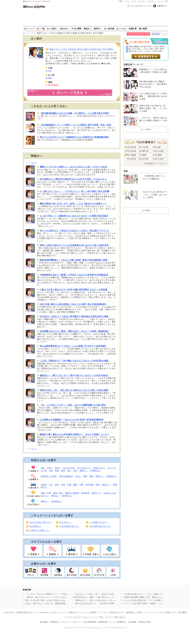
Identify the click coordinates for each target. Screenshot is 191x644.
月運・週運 (72, 485)
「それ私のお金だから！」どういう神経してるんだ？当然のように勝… (154, 594)
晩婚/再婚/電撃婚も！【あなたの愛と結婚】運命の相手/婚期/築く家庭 (74, 260)
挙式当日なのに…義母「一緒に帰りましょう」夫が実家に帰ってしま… (106, 597)
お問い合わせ (119, 617)
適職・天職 (46, 493)
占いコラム (121, 29)
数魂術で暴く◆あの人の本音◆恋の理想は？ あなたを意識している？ (74, 434)
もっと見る (146, 129)
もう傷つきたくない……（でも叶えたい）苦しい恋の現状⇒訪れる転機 (74, 191)
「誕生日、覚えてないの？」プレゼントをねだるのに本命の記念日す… (57, 597)
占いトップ (29, 29)
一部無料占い (95, 471)
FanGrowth (44, 612)
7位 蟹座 (143, 155)
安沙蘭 (49, 78)
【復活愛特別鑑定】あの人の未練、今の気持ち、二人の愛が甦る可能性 (74, 113)
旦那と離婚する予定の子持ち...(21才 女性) (146, 47)
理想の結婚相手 (66, 476)
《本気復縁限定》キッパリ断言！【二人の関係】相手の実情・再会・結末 (76, 125)
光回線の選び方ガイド (26, 612)
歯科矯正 (131, 612)
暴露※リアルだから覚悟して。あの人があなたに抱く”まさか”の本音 (73, 167)
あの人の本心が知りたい (41, 522)
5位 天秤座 (144, 147)
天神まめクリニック (77, 612)
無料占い (98, 29)
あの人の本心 (69, 468)
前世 (98, 485)
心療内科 (93, 612)
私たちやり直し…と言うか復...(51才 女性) (146, 49)
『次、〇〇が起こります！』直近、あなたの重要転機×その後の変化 (73, 405)
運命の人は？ (99, 468)
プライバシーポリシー (71, 622)
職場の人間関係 (72, 493)
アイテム (104, 612)
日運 (81, 485)
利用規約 (54, 622)
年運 (63, 485)
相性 (43, 468)
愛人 (69, 471)
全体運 (44, 485)
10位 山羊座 (159, 151)
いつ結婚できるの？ (98, 522)
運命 (57, 485)
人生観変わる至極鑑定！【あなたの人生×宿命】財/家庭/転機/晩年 (72, 420)
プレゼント (152, 1)
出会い (78, 476)
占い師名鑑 (109, 29)
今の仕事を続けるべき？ (100, 526)
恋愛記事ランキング (133, 65)
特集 (126, 171)
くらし (127, 1)
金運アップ (96, 493)
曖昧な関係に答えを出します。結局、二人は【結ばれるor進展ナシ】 (73, 204)
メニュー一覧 (163, 1)
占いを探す (52, 29)
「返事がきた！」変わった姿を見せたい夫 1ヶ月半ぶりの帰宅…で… (105, 600)
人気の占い (64, 29)
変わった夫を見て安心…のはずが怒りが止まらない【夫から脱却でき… (57, 600)
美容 (139, 612)
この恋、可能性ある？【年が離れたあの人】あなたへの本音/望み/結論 (74, 361)
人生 (51, 485)
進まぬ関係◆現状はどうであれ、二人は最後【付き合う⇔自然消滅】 (73, 346)
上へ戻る (146, 210)
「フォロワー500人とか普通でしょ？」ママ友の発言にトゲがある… (56, 594)
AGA (161, 612)
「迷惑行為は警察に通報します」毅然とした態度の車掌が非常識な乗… (154, 597)
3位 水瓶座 (132, 155)
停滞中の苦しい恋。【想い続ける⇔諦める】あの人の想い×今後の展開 (74, 390)
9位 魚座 (157, 147)
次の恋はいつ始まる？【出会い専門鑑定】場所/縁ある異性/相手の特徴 (74, 316)
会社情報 (44, 622)
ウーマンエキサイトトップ (139, 6)
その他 (49, 71)
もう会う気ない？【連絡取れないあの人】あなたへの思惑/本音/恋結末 (74, 216)
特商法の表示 (145, 622)
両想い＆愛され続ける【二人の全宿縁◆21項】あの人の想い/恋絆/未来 (74, 245)
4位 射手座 (132, 159)
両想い (58, 468)
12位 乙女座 (159, 159)
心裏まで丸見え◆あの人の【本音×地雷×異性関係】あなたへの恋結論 (74, 290)
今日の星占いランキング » (155, 164)
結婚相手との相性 (49, 476)
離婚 (91, 476)
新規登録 (156, 34)
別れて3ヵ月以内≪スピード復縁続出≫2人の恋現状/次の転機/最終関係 (74, 137)
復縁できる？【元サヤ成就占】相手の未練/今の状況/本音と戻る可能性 (81, 49)
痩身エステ (171, 612)
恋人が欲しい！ (84, 468)
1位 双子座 (132, 147)
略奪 (63, 471)
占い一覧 (41, 29)
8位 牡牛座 (144, 159)
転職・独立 (58, 493)
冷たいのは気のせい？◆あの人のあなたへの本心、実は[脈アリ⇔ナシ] (74, 231)
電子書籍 (182, 612)
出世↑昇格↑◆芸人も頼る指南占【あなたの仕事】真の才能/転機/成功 (73, 304)
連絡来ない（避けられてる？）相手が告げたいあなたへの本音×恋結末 (74, 375)
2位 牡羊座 (132, 151)
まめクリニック (58, 612)
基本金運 (85, 493)
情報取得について (107, 622)
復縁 (57, 471)
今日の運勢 (76, 29)
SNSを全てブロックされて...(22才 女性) (146, 51)
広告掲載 (132, 622)
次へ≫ (34, 163)
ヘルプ (165, 34)
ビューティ (142, 1)
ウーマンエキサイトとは (76, 617)
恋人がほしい (65, 522)
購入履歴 (143, 29)
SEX (75, 471)
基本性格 (90, 485)
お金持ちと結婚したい (40, 530)
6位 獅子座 (144, 151)
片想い (50, 468)
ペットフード (150, 612)
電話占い (88, 29)
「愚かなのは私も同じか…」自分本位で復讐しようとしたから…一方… (106, 603)
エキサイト (162, 6)
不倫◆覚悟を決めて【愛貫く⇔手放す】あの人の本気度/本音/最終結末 (74, 275)
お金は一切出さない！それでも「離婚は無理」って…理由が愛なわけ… (57, 603)
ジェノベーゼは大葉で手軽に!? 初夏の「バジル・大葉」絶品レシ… (152, 603)
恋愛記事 (133, 29)
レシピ (134, 1)
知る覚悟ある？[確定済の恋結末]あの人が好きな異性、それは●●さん (73, 179)
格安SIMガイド (117, 612)
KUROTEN (9, 612)
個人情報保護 (90, 622)
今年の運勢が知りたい (69, 526)
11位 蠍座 (158, 155)
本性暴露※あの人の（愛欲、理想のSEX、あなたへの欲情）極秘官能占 (75, 331)
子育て (121, 1)
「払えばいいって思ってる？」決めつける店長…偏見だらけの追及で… (106, 594)
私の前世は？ (36, 526)
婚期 (85, 476)
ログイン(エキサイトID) (138, 34)
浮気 (51, 471)
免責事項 (121, 622)
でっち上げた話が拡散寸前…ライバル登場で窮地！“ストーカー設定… (154, 600)
